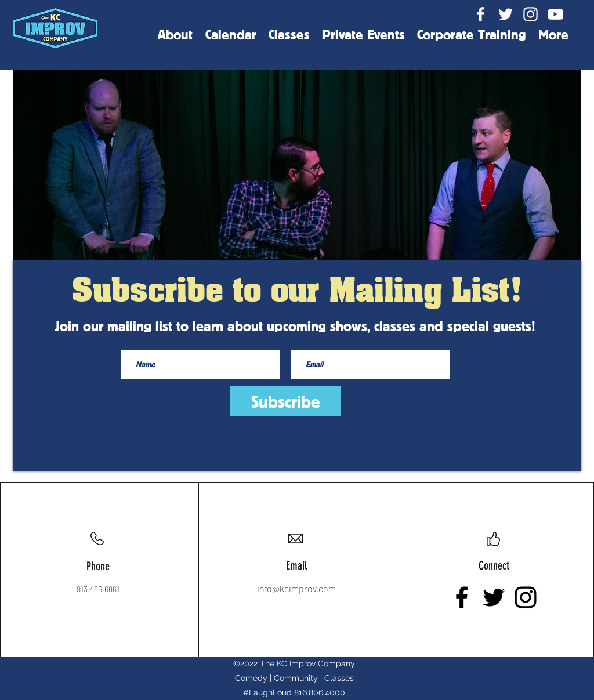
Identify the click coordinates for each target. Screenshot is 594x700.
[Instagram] (530, 14)
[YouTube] (555, 14)
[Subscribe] (285, 401)
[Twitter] (506, 14)
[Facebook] (481, 14)
